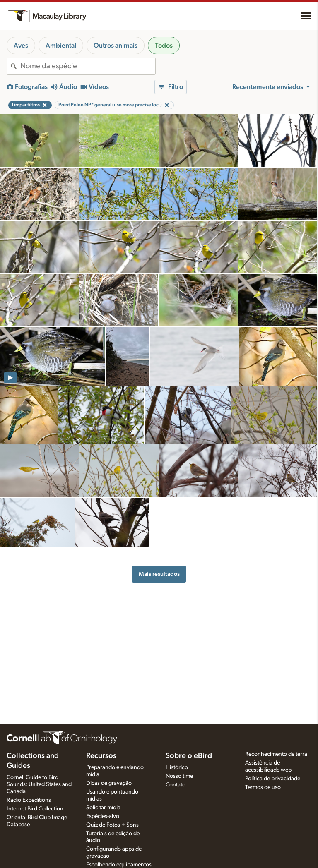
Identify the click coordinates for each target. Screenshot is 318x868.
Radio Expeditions (29, 800)
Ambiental (61, 46)
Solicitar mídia (103, 808)
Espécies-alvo (103, 816)
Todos (164, 46)
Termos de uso (263, 787)
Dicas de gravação (109, 783)
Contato (176, 785)
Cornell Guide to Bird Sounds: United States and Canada (39, 784)
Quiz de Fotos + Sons (112, 825)
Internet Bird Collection (35, 809)
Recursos (101, 756)
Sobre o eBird (189, 756)
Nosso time (179, 776)
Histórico (177, 767)
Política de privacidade (273, 779)
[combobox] (88, 66)
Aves (21, 46)
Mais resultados (159, 574)
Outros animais (116, 46)
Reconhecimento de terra (276, 754)
